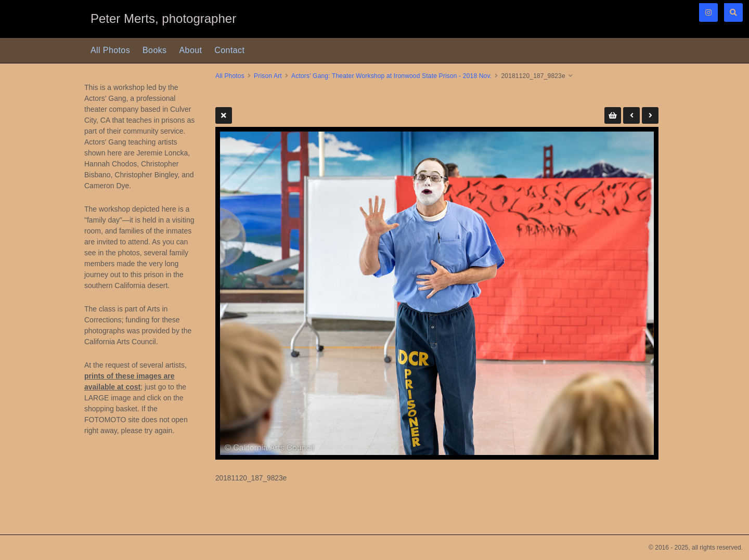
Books (154, 50)
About (191, 50)
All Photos (110, 50)
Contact (229, 50)
